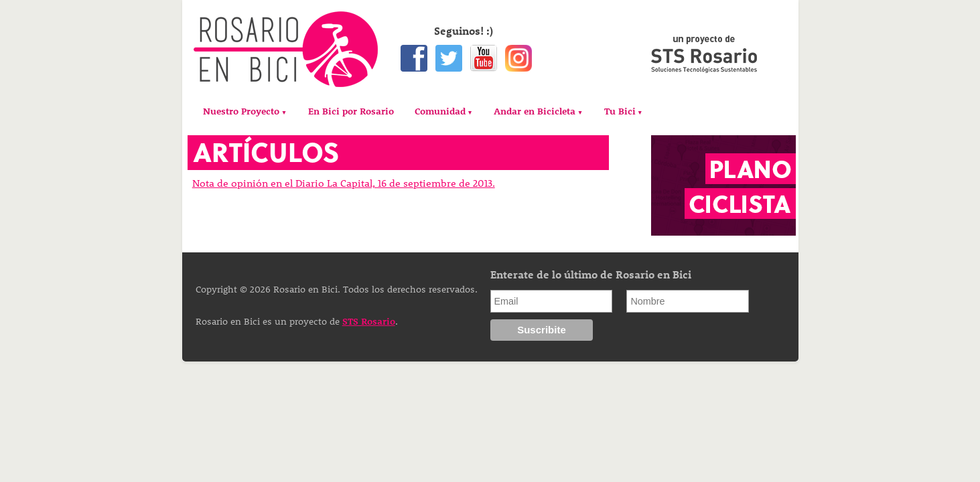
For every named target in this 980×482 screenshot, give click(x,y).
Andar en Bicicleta (535, 111)
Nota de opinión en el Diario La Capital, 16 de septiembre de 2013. (344, 183)
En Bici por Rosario (351, 111)
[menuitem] (245, 111)
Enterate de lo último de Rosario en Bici (591, 274)
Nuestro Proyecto (241, 111)
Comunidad (440, 111)
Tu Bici (620, 111)
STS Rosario (369, 321)
